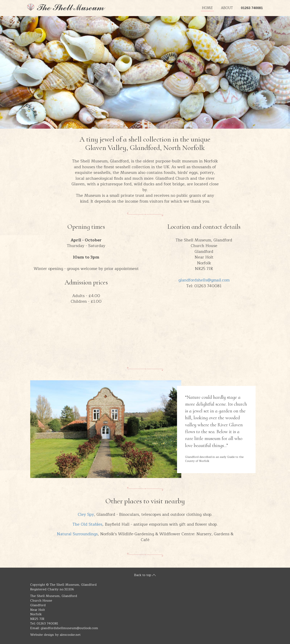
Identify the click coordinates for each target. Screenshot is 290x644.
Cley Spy (86, 514)
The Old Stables (87, 524)
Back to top (143, 575)
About (227, 8)
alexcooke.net (70, 635)
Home (207, 8)
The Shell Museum (66, 7)
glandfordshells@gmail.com (204, 280)
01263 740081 (252, 8)
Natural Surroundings (77, 534)
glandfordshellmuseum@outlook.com (69, 628)
